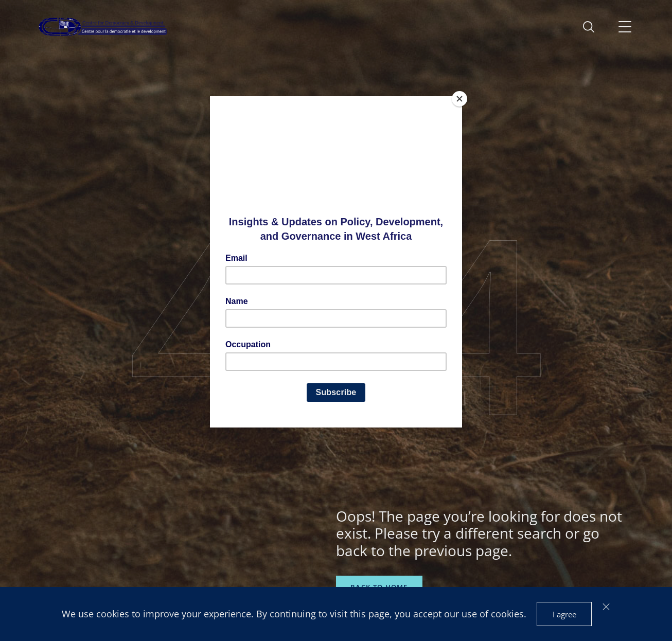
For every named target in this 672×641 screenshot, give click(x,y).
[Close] (459, 99)
